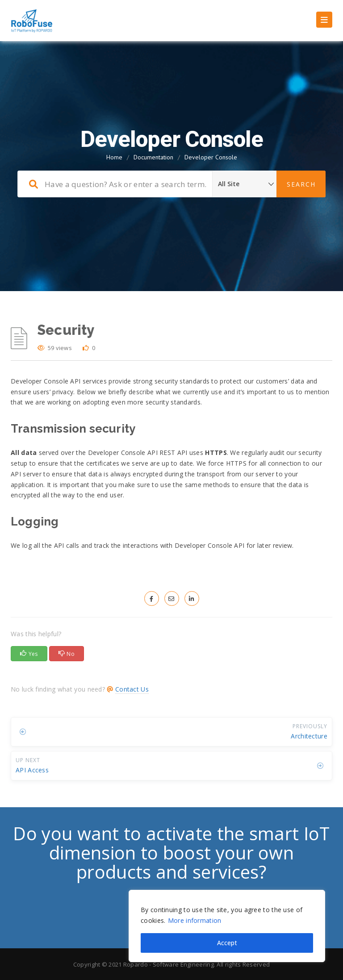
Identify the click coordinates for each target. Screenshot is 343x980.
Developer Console (211, 157)
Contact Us (132, 689)
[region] (227, 926)
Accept (227, 943)
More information (195, 920)
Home (114, 157)
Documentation (153, 157)
